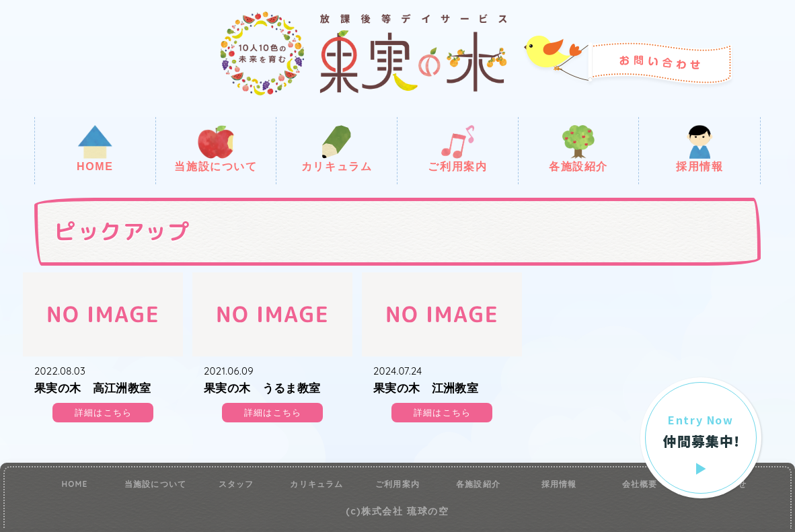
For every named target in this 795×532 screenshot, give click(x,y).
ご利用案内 (457, 149)
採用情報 (699, 149)
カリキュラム (337, 149)
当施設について (216, 149)
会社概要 (640, 484)
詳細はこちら (104, 413)
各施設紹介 (578, 149)
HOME (95, 149)
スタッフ (236, 484)
